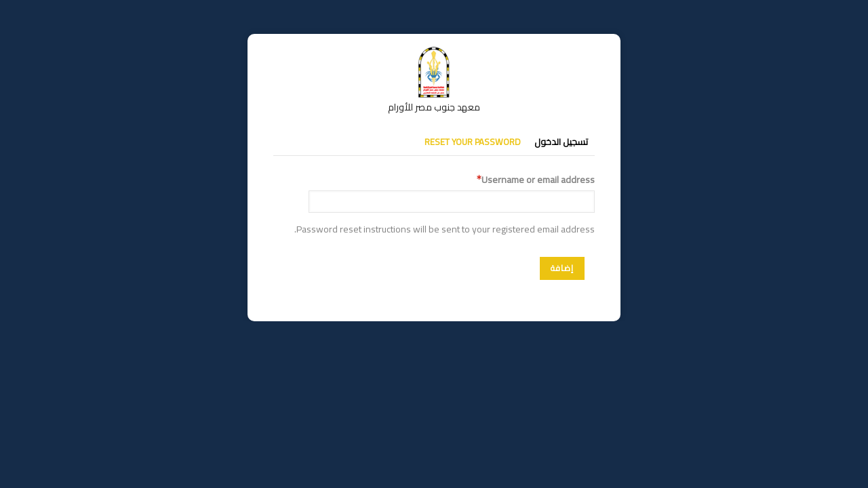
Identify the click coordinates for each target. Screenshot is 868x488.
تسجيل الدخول (561, 142)
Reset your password (473, 142)
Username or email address (538, 180)
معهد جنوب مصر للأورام (434, 107)
